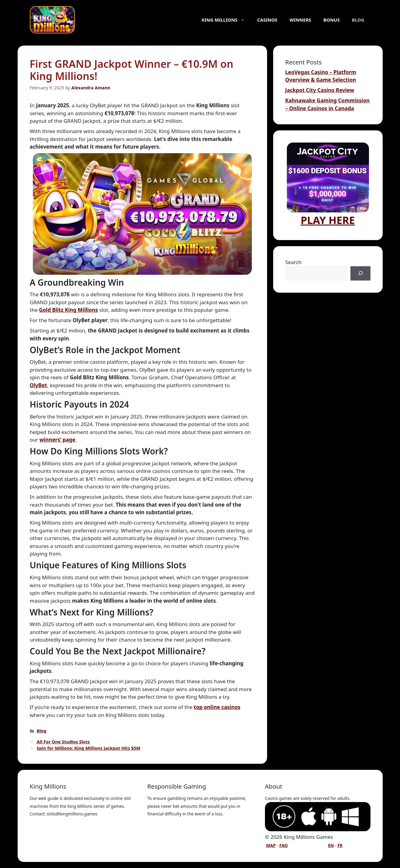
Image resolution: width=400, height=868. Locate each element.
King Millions (226, 20)
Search (294, 262)
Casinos (267, 20)
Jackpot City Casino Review (320, 90)
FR (340, 845)
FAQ (283, 845)
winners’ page (57, 440)
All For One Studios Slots (63, 742)
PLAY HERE (328, 185)
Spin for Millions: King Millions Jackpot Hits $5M (89, 748)
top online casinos (217, 707)
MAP (271, 845)
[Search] (360, 274)
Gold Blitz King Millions (68, 310)
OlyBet (38, 385)
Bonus (332, 20)
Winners (300, 20)
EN (331, 845)
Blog (358, 20)
